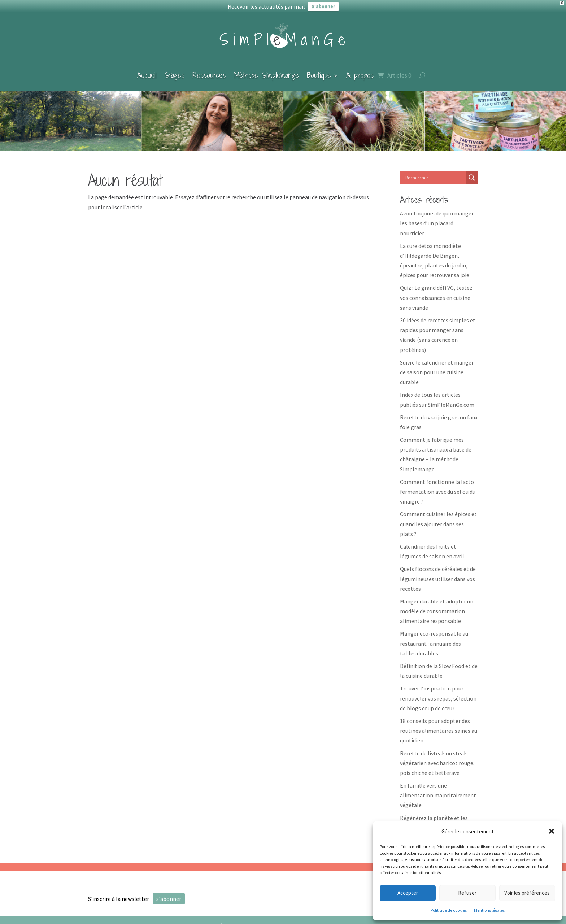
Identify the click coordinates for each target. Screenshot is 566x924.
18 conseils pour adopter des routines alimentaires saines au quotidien (439, 725)
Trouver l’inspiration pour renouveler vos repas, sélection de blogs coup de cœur (438, 693)
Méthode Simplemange (266, 70)
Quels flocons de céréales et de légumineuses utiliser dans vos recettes (438, 574)
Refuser (467, 893)
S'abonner (323, 6)
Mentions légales (489, 910)
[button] (552, 831)
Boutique (319, 70)
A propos (360, 70)
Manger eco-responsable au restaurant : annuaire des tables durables (434, 638)
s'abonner (169, 894)
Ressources (209, 70)
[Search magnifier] (472, 173)
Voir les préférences (527, 893)
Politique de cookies (449, 910)
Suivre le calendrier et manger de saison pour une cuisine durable (437, 367)
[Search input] (435, 173)
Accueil (147, 70)
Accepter (408, 893)
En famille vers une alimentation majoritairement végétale (438, 790)
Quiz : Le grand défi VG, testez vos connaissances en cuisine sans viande (436, 293)
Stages (175, 70)
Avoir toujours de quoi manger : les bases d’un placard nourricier (438, 218)
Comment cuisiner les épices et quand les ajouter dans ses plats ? (438, 519)
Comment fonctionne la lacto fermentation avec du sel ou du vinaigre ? (438, 487)
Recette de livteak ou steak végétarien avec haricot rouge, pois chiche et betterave (437, 758)
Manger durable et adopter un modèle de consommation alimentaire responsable (437, 606)
